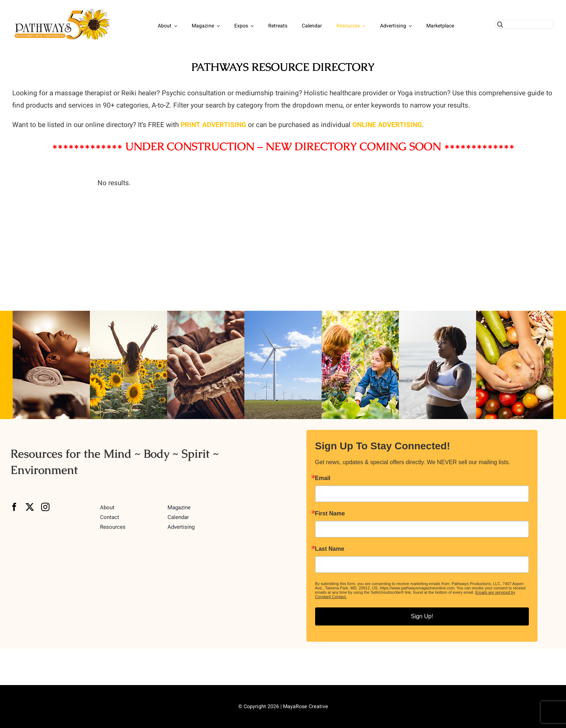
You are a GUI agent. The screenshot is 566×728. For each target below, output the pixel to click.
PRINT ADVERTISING (213, 125)
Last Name (330, 549)
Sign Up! (422, 616)
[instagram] (45, 507)
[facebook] (14, 507)
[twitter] (30, 507)
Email (323, 478)
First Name (330, 514)
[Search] (500, 24)
